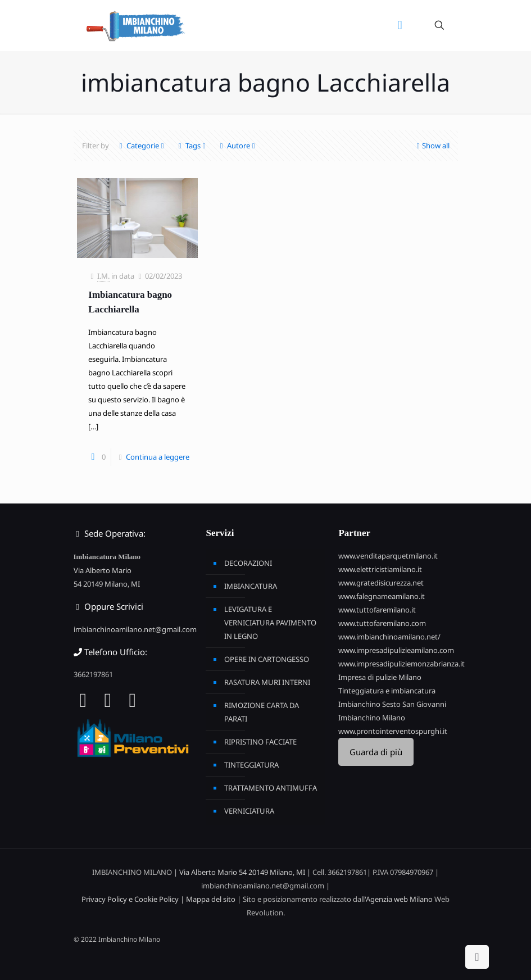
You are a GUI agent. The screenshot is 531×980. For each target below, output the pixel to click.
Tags (192, 146)
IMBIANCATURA (251, 586)
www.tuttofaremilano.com (382, 623)
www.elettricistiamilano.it (380, 569)
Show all (432, 146)
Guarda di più (376, 752)
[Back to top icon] (477, 957)
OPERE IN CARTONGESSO (267, 659)
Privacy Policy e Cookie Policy (130, 899)
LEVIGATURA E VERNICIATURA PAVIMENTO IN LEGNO (270, 623)
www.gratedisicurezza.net (381, 583)
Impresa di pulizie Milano (380, 677)
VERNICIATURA (249, 811)
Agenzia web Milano (399, 899)
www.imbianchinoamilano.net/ (389, 637)
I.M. (103, 276)
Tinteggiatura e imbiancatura (387, 691)
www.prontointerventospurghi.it (393, 731)
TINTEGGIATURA (251, 765)
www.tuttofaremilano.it (377, 610)
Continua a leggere (158, 457)
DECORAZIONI (248, 563)
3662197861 (93, 674)
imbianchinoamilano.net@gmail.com (135, 629)
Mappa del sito (211, 899)
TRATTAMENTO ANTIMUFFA (271, 788)
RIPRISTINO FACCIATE (260, 742)
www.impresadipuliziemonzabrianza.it (401, 664)
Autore (238, 146)
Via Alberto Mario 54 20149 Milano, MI (242, 872)
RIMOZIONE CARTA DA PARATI (262, 712)
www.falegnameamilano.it (382, 596)
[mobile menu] (400, 25)
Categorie (142, 146)
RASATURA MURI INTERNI (267, 682)
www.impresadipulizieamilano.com (396, 650)
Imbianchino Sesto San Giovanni (392, 704)
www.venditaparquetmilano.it (388, 556)
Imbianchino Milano (372, 718)
